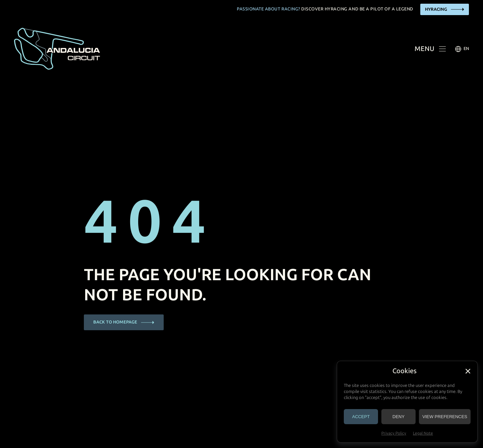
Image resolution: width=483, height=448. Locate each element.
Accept (361, 417)
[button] (468, 371)
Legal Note (423, 433)
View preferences (445, 417)
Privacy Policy (394, 433)
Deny (398, 417)
